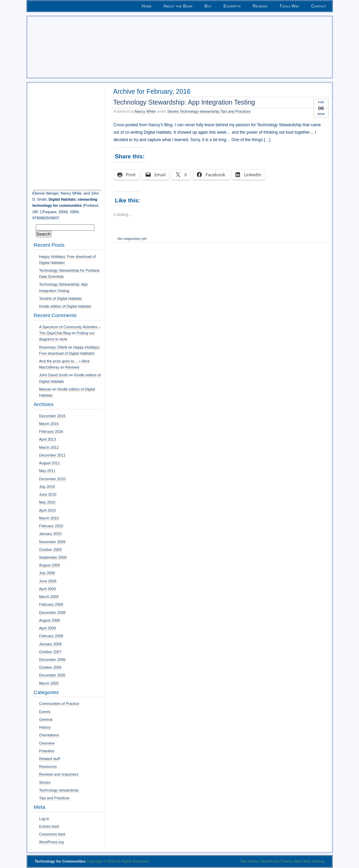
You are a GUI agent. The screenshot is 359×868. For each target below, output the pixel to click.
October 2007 (50, 652)
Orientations (49, 735)
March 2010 (49, 518)
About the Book (178, 6)
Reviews (260, 6)
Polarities (47, 751)
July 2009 (47, 573)
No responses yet (132, 239)
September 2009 (53, 557)
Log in (44, 819)
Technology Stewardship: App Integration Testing (184, 102)
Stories (173, 111)
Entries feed (49, 826)
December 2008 (52, 613)
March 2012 (49, 447)
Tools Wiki (289, 6)
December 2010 (52, 479)
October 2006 (50, 667)
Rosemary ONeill (53, 347)
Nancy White (145, 111)
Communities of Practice (59, 704)
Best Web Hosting (309, 861)
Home (146, 6)
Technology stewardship (199, 111)
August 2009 (50, 565)
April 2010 (48, 510)
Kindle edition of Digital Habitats (65, 306)
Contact (319, 6)
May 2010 (47, 502)
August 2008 (50, 620)
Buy (208, 6)
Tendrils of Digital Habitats (61, 298)
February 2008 (51, 636)
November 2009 (52, 542)
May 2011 (47, 471)
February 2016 (51, 431)
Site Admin (249, 861)
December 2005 (52, 675)
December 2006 (52, 660)
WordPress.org (52, 842)
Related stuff (50, 759)
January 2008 (50, 644)
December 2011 (52, 455)
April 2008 (48, 628)
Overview (47, 743)
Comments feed (52, 834)
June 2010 (48, 494)
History (45, 727)
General (46, 719)
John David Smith (54, 375)
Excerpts (232, 6)
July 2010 (47, 487)
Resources (48, 766)
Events (45, 712)
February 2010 (51, 526)
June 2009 (48, 581)
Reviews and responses (59, 774)
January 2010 (50, 534)
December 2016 (52, 416)
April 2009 (48, 589)
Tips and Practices (235, 111)
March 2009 (49, 597)
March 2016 (49, 424)
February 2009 (51, 604)
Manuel (45, 389)
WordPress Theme (276, 861)
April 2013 (48, 439)
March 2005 (49, 683)
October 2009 (50, 550)
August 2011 (50, 463)
